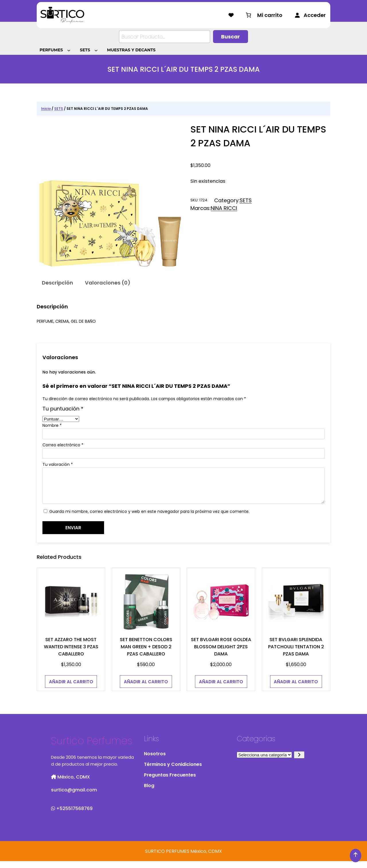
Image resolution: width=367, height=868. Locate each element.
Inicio (46, 109)
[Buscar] (231, 37)
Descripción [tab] (57, 283)
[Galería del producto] (110, 196)
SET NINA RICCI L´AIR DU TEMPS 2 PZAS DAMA (258, 136)
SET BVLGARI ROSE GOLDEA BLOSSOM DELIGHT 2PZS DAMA (221, 654)
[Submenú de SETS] (97, 50)
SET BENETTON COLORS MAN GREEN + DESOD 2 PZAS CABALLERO (146, 654)
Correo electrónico (63, 445)
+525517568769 (72, 815)
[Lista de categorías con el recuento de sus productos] (264, 762)
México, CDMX (71, 784)
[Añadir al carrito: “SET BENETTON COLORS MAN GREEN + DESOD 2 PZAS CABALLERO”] (146, 688)
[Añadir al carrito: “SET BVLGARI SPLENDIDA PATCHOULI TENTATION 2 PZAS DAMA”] (296, 688)
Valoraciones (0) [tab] (108, 283)
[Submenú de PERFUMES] (70, 50)
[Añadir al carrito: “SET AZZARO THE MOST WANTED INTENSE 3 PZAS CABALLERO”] (71, 688)
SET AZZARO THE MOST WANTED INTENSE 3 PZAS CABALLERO (71, 654)
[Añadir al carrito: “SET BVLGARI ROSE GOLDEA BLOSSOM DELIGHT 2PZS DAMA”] (221, 688)
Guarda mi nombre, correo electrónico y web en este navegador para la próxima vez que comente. (149, 518)
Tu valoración (58, 464)
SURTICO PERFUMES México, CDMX (183, 858)
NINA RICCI (224, 208)
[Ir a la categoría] (299, 762)
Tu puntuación (63, 409)
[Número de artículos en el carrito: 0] (263, 15)
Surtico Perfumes (92, 748)
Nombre (52, 425)
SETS (59, 109)
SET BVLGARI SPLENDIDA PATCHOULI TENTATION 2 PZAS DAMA (296, 654)
